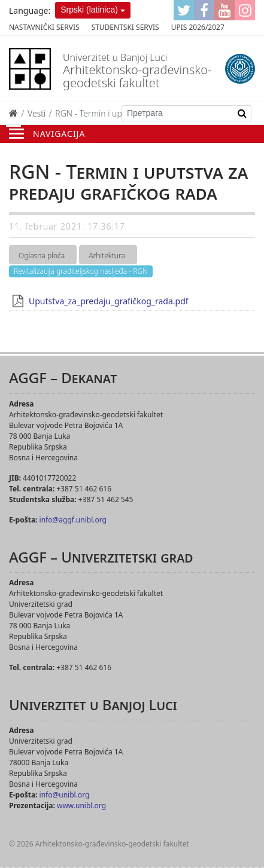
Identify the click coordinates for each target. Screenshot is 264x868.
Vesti (37, 113)
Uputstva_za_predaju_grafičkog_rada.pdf (109, 301)
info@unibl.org (65, 795)
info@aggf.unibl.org (73, 520)
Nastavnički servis (44, 27)
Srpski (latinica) (89, 10)
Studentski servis (125, 27)
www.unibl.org (81, 806)
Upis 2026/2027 (198, 27)
